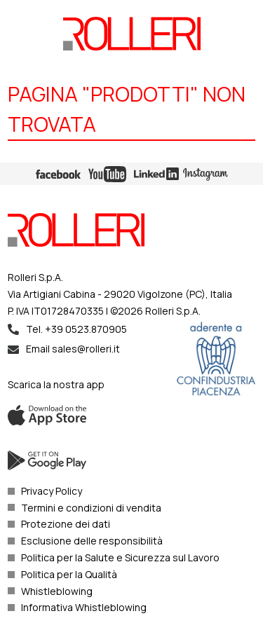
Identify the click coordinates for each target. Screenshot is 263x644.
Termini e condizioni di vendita (91, 508)
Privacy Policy (52, 491)
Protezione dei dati (66, 524)
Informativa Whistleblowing (84, 607)
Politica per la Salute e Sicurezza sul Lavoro (120, 557)
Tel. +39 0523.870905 (76, 329)
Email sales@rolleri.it (73, 349)
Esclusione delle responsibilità (92, 541)
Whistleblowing (57, 591)
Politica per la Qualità (69, 574)
